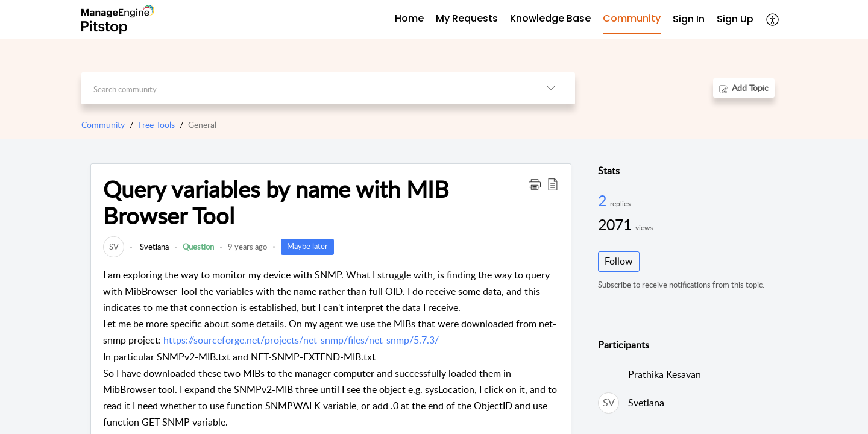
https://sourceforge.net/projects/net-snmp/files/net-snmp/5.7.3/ (301, 340)
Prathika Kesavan (665, 374)
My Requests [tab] (467, 18)
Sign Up (735, 19)
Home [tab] (409, 18)
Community (103, 124)
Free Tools (156, 124)
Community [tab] (632, 18)
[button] (773, 19)
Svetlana (153, 247)
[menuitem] (689, 20)
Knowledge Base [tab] (550, 18)
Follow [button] (619, 261)
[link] (114, 247)
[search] (304, 88)
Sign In (689, 19)
